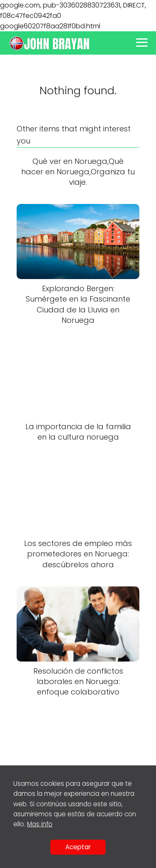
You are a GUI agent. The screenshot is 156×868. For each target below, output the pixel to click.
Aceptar (78, 847)
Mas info (40, 824)
